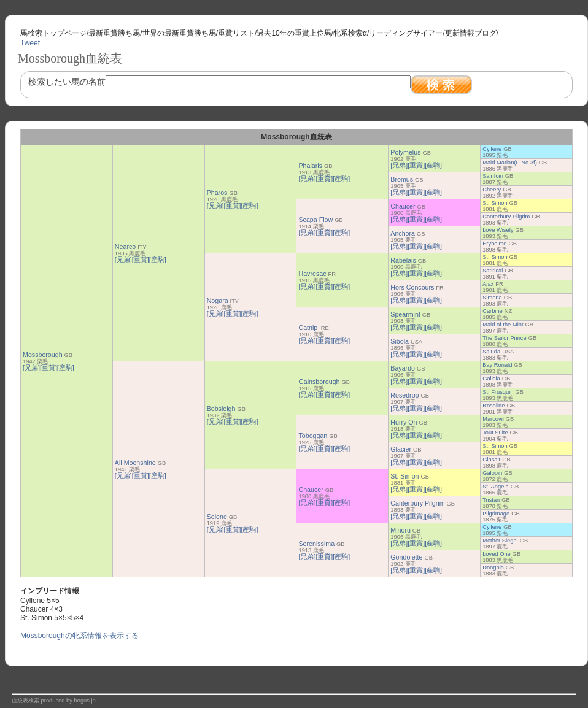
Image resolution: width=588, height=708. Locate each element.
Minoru (400, 530)
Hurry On (404, 422)
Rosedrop (404, 395)
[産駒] (66, 367)
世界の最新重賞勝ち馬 (179, 33)
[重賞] (48, 367)
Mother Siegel (500, 541)
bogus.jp (85, 701)
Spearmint (405, 314)
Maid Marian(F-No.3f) (510, 163)
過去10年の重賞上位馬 (294, 33)
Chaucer (403, 206)
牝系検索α (350, 33)
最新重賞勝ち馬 (114, 33)
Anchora (403, 233)
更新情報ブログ (471, 33)
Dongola (493, 568)
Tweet (30, 43)
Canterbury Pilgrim (506, 217)
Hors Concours (412, 287)
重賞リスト (236, 33)
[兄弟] (31, 367)
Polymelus (405, 152)
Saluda (491, 352)
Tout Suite (495, 433)
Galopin (492, 473)
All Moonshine (135, 463)
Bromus (402, 179)
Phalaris (310, 166)
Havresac (312, 274)
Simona (492, 298)
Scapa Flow (315, 220)
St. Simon (495, 203)
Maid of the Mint (503, 325)
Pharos (217, 193)
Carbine (493, 311)
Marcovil (493, 419)
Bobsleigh (221, 409)
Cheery (492, 190)
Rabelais (403, 260)
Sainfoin (493, 176)
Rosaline (493, 406)
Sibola (400, 341)
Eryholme (494, 244)
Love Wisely (498, 230)
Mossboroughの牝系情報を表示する (79, 636)
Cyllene (492, 149)
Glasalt (491, 460)
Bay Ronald (497, 365)
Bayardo (403, 368)
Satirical (493, 271)
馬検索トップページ (53, 33)
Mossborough (43, 355)
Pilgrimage (496, 514)
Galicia (491, 379)
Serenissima (316, 544)
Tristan (491, 500)
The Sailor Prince (505, 338)
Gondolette (406, 557)
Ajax (488, 284)
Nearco (125, 247)
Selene (217, 517)
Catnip (308, 328)
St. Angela (496, 487)
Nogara (218, 301)
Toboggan (313, 436)
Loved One (497, 554)
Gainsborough (319, 382)
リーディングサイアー (406, 33)
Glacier (401, 449)
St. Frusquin (498, 392)
